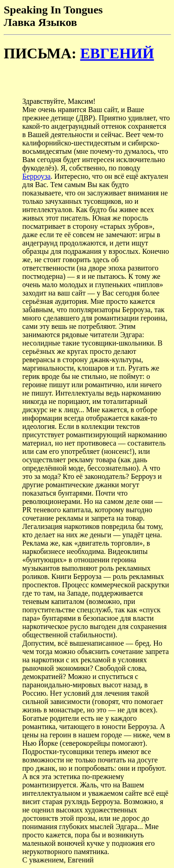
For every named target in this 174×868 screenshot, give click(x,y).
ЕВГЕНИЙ (117, 53)
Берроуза (36, 176)
